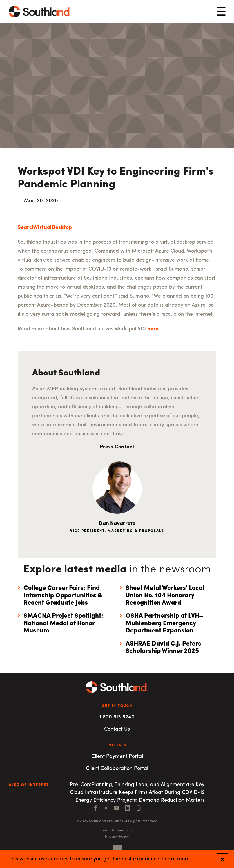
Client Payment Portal (117, 757)
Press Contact (117, 447)
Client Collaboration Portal (117, 769)
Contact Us (117, 729)
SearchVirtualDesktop (45, 228)
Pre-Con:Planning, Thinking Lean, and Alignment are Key (137, 785)
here (153, 329)
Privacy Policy (117, 836)
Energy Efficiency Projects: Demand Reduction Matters (140, 800)
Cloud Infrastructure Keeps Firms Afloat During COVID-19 (137, 793)
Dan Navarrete (117, 524)
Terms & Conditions (117, 830)
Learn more (176, 859)
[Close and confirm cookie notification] (222, 859)
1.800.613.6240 (117, 717)
